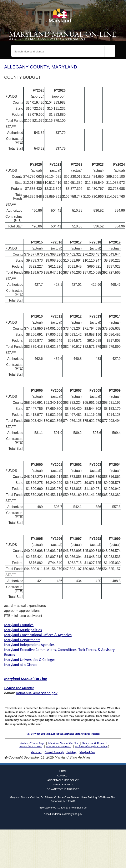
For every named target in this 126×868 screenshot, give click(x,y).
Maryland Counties (19, 625)
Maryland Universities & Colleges (30, 660)
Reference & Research (95, 743)
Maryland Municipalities (23, 630)
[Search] (110, 51)
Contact (63, 775)
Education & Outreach (59, 746)
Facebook (57, 823)
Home (63, 771)
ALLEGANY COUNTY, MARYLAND (41, 67)
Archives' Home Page (32, 743)
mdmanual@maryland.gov (37, 693)
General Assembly (54, 752)
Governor (36, 752)
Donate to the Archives (63, 789)
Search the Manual (19, 688)
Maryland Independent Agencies (29, 645)
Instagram (69, 823)
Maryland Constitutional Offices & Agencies (38, 635)
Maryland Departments (22, 640)
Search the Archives (31, 746)
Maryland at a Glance (21, 665)
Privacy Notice (63, 784)
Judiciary (71, 752)
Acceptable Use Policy (63, 780)
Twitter (63, 823)
